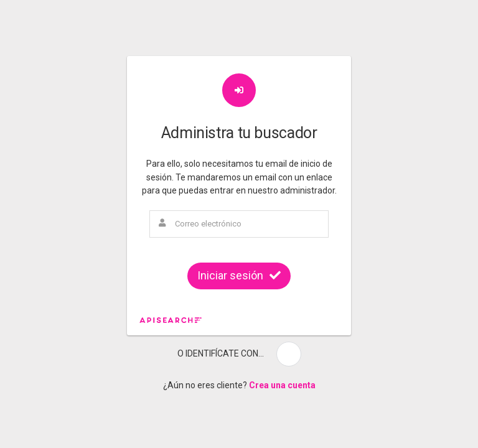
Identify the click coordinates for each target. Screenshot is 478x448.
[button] (289, 354)
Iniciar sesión (239, 275)
